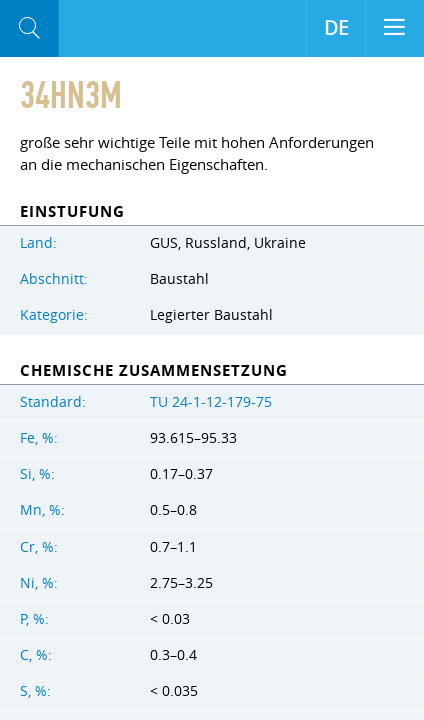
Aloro (141, 29)
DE (336, 28)
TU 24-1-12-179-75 (211, 402)
